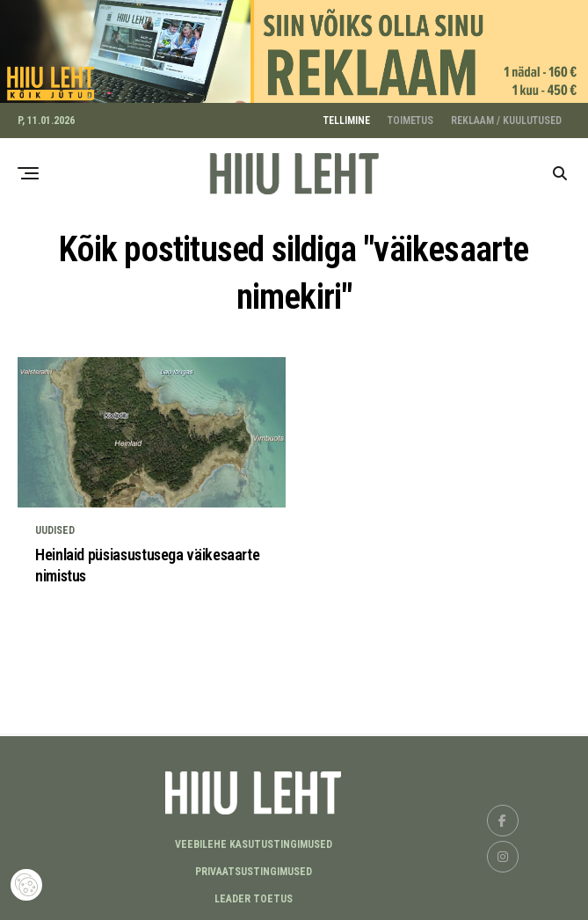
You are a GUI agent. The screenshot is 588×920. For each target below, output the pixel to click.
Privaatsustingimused (254, 869)
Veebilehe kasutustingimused (254, 842)
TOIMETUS (410, 118)
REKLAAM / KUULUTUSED (506, 118)
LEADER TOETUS (254, 896)
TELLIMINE (347, 118)
